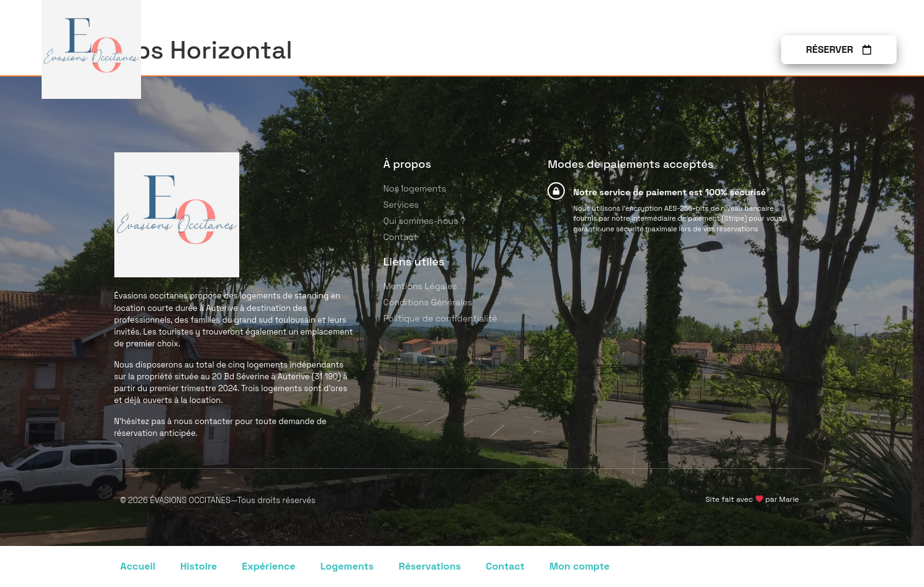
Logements (347, 566)
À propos (643, 50)
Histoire (199, 566)
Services (569, 50)
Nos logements (478, 50)
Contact (715, 50)
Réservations (430, 566)
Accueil (138, 566)
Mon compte (579, 566)
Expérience (268, 566)
